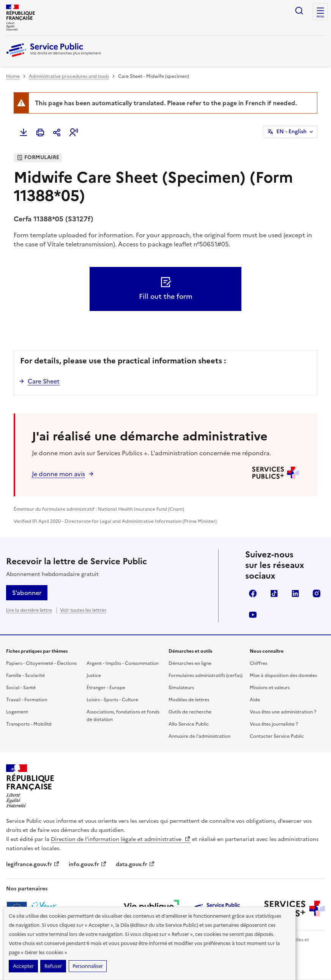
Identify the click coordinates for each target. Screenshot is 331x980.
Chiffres (258, 663)
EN (292, 132)
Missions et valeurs (270, 688)
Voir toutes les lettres (83, 610)
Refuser (53, 966)
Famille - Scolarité (25, 675)
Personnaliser (88, 966)
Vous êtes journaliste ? (274, 724)
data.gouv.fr (135, 864)
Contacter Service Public (277, 736)
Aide (255, 700)
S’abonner (27, 593)
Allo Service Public (189, 724)
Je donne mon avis (58, 474)
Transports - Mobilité (29, 724)
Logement (17, 712)
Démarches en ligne (190, 663)
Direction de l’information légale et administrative (121, 839)
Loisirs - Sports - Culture (112, 700)
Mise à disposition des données (283, 675)
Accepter (23, 966)
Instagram (317, 593)
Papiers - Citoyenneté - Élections (41, 663)
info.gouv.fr (88, 864)
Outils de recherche (190, 712)
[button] (74, 133)
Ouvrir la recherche (299, 11)
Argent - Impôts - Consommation (123, 663)
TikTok (274, 593)
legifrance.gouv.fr (33, 864)
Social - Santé (21, 688)
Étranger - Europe (106, 688)
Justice (94, 675)
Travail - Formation (27, 700)
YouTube (253, 615)
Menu (320, 17)
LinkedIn (295, 593)
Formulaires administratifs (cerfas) (206, 675)
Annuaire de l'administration (199, 736)
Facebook (253, 593)
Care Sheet (44, 381)
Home (13, 76)
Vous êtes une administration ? (283, 712)
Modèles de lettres (189, 700)
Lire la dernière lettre (29, 610)
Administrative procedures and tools (69, 76)
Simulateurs (181, 688)
